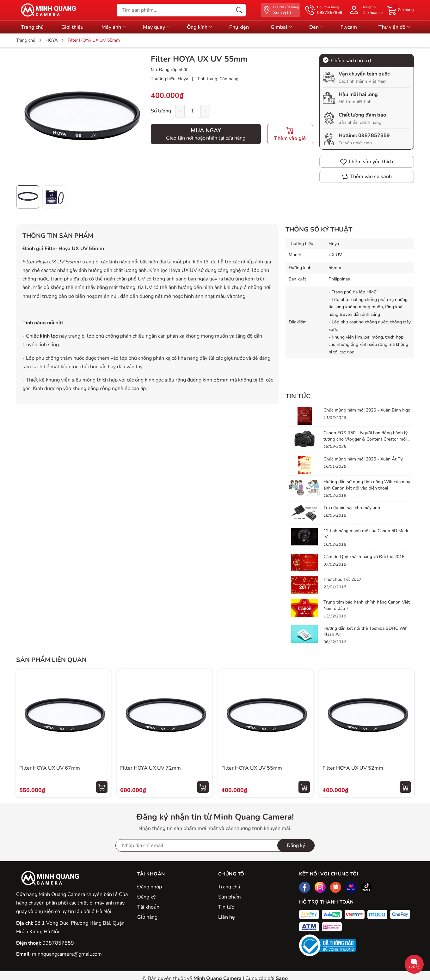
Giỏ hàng (147, 917)
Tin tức (226, 907)
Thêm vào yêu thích (367, 162)
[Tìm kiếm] (239, 10)
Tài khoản (148, 907)
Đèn (317, 27)
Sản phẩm (230, 897)
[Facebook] (305, 887)
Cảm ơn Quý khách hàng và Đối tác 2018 (364, 557)
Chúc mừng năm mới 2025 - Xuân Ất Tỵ (363, 459)
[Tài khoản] (365, 10)
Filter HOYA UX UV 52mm (353, 768)
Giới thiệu (72, 27)
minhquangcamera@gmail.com (67, 954)
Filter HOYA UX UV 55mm (252, 768)
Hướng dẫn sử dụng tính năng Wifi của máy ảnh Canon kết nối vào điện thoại (367, 485)
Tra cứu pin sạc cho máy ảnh (352, 508)
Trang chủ (229, 887)
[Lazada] (351, 887)
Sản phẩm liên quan (51, 660)
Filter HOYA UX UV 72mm (150, 768)
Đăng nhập (150, 887)
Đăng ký (146, 897)
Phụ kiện (242, 27)
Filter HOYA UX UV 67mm (50, 768)
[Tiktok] (367, 887)
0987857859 (374, 135)
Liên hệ (226, 917)
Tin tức (298, 396)
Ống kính (200, 27)
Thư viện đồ (395, 27)
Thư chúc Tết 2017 (342, 579)
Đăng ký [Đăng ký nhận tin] (296, 845)
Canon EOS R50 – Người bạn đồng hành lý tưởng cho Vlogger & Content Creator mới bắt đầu (365, 439)
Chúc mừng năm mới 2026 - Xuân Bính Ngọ (367, 410)
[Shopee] (336, 887)
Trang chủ (32, 27)
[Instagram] (320, 887)
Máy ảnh (114, 27)
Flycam (352, 27)
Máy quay (157, 27)
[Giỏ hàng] (401, 10)
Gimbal (282, 27)
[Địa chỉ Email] (215, 845)
